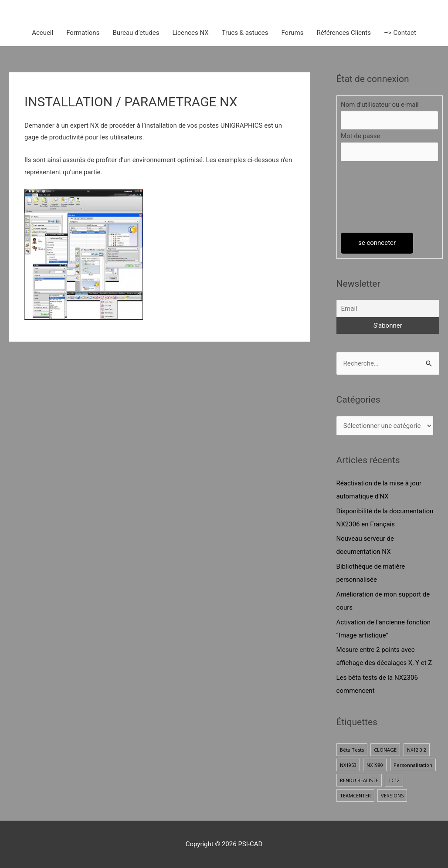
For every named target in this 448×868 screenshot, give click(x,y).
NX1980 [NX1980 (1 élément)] (375, 765)
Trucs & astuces (245, 33)
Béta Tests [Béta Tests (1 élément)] (352, 750)
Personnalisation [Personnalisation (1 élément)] (413, 765)
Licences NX (190, 33)
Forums (292, 33)
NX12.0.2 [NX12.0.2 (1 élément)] (417, 750)
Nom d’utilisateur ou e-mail (380, 105)
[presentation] (377, 197)
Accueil (42, 33)
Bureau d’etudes (136, 33)
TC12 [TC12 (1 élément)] (394, 780)
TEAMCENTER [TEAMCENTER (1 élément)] (355, 795)
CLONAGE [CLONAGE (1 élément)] (385, 750)
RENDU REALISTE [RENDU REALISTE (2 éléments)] (359, 780)
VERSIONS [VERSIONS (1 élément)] (392, 795)
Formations (83, 33)
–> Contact (400, 33)
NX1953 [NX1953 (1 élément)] (348, 765)
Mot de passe (360, 136)
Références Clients (344, 33)
